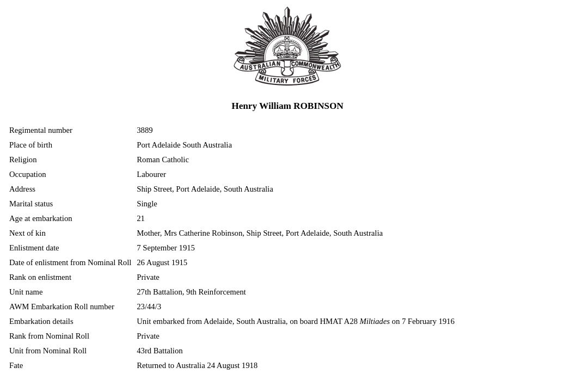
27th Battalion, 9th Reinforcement (191, 292)
